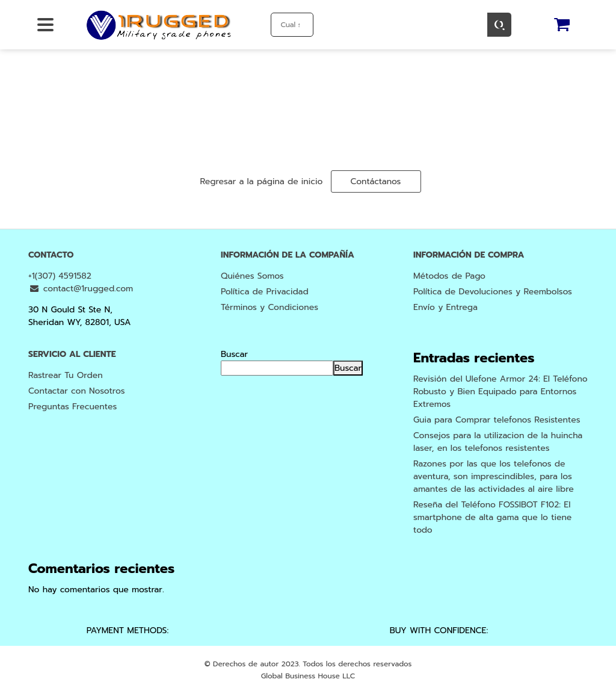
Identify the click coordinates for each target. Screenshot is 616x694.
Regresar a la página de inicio (261, 181)
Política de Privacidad (265, 292)
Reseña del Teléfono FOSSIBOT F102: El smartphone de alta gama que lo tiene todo (492, 517)
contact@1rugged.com (81, 289)
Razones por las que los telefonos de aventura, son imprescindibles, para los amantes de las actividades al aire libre (494, 476)
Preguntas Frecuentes (72, 407)
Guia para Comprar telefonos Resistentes (497, 420)
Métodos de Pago (449, 276)
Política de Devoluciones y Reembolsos (493, 292)
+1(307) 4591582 (60, 276)
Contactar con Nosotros (77, 391)
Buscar (234, 354)
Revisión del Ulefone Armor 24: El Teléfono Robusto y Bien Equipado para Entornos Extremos (500, 392)
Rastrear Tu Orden (66, 375)
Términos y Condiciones (269, 307)
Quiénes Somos (252, 276)
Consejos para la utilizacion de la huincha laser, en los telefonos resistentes (498, 442)
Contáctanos (376, 181)
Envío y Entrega (445, 307)
